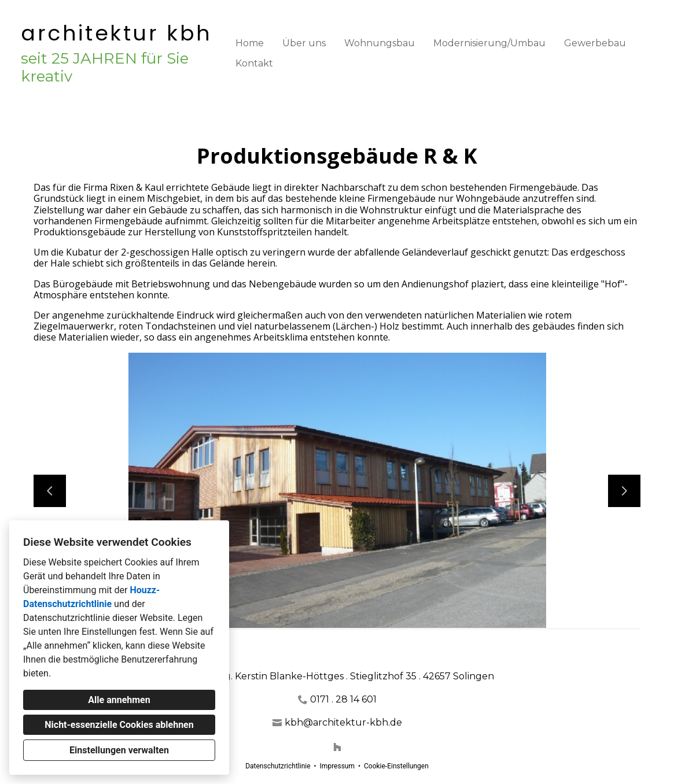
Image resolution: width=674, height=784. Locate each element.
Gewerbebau (595, 43)
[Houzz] (337, 747)
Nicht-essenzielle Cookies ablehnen (119, 725)
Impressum (337, 766)
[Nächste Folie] (624, 491)
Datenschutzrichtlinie (278, 766)
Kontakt (254, 63)
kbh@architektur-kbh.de (343, 722)
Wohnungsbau (380, 43)
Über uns (304, 43)
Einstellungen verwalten (119, 750)
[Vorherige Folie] (50, 491)
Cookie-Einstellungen (396, 766)
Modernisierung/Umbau (489, 43)
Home (250, 43)
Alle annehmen (119, 700)
